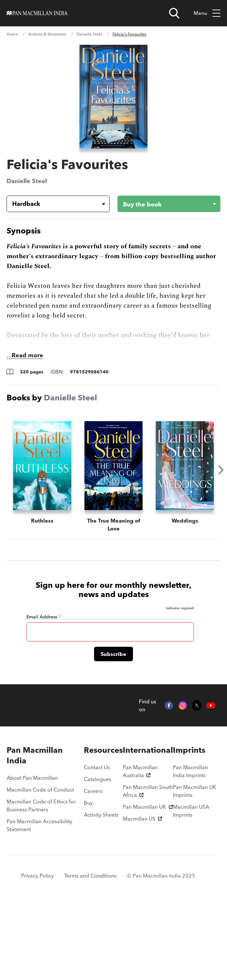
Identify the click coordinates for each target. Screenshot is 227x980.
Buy (88, 878)
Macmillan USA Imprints (191, 886)
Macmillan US (142, 894)
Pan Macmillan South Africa (148, 866)
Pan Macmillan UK (148, 882)
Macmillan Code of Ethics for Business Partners (41, 881)
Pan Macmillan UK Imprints (195, 866)
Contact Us (97, 843)
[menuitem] (45, 831)
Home (12, 34)
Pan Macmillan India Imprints (190, 847)
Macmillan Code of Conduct (40, 865)
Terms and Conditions (90, 951)
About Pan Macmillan (32, 853)
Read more (27, 355)
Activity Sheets (101, 890)
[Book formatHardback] (53, 204)
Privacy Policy (37, 951)
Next (221, 470)
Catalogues (97, 855)
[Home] (37, 13)
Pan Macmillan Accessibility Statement (39, 901)
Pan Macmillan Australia (140, 847)
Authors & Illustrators (47, 34)
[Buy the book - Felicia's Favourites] (164, 204)
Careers (93, 866)
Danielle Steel (89, 34)
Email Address (43, 692)
